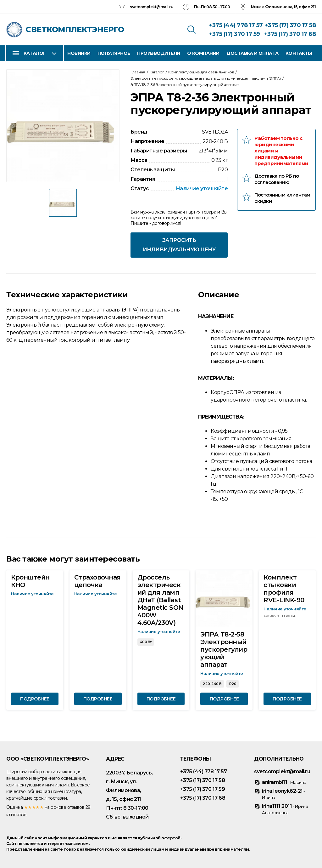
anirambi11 (284, 782)
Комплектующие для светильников (201, 72)
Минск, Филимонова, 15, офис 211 (283, 7)
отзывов (76, 807)
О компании (203, 53)
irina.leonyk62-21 (283, 794)
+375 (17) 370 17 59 (234, 34)
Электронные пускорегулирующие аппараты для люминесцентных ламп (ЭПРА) (206, 78)
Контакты (299, 53)
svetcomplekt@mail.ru (152, 7)
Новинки (79, 53)
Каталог (35, 53)
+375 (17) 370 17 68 (290, 34)
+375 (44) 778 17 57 (236, 25)
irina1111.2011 (285, 809)
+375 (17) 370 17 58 (290, 25)
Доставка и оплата (253, 53)
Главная (138, 72)
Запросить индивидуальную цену (179, 245)
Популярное (114, 53)
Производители (159, 53)
